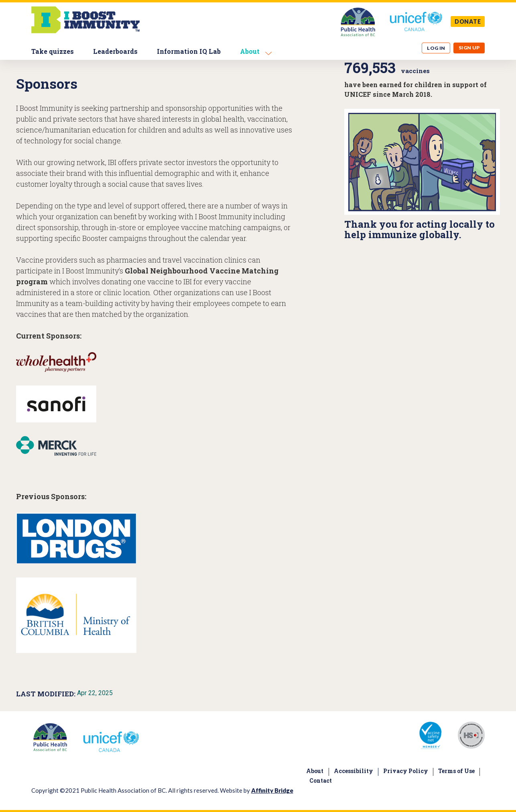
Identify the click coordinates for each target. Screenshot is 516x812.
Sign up (469, 48)
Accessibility (353, 771)
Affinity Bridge (272, 790)
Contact (321, 780)
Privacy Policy (406, 771)
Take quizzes (53, 51)
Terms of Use (456, 771)
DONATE (468, 21)
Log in (436, 48)
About (250, 51)
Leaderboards (115, 51)
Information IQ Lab (189, 51)
